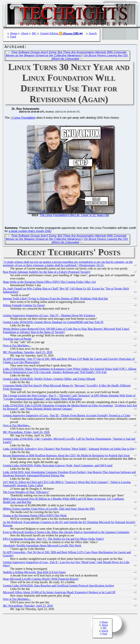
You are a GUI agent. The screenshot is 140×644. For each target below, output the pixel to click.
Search (93, 33)
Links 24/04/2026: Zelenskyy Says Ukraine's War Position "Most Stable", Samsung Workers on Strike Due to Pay (69, 450)
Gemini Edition (49, 33)
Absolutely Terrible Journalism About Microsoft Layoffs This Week (42, 546)
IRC (34, 33)
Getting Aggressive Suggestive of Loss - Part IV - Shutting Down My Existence (49, 316)
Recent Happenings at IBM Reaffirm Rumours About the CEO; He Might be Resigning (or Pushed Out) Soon (66, 456)
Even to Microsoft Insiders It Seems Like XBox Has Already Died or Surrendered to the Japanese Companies (66, 533)
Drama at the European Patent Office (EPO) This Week (35, 516)
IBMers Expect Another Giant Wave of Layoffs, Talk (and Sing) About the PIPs (49, 510)
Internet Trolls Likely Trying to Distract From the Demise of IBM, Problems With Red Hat (55, 299)
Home (14, 33)
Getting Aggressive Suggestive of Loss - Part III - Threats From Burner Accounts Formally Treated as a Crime (67, 416)
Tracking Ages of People (17, 340)
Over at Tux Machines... (17, 346)
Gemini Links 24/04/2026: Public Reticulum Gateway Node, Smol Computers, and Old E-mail (58, 466)
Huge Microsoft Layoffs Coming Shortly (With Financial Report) (41, 580)
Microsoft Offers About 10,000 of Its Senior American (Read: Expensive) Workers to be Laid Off (59, 593)
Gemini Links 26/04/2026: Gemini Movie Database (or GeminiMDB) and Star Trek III (53, 323)
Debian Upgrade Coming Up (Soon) (24, 306)
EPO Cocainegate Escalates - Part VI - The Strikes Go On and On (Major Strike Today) (53, 540)
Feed (13, 37)
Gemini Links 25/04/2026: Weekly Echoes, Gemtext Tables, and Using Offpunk (49, 380)
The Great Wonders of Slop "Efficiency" (26, 493)
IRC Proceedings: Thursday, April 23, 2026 (28, 607)
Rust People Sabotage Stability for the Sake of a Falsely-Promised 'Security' (47, 273)
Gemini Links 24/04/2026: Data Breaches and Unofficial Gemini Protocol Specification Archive (58, 586)
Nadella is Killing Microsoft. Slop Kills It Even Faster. (34, 573)
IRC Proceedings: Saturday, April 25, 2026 (28, 353)
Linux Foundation (24, 119)
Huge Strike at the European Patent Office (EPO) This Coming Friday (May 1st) (49, 283)
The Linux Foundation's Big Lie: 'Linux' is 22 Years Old (74, 216)
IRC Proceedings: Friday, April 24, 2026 (26, 433)
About (25, 33)
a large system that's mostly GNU (30, 232)
